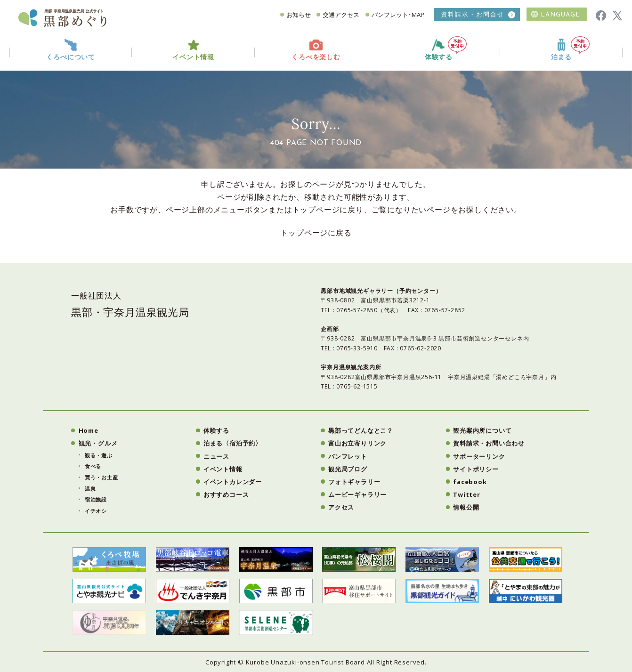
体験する (446, 49)
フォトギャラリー (354, 482)
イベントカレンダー (233, 482)
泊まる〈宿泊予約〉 (233, 443)
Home (89, 430)
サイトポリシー (476, 469)
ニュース (216, 456)
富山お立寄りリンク (357, 443)
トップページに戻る (316, 233)
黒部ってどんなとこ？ (361, 430)
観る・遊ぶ (99, 455)
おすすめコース (226, 494)
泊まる (570, 49)
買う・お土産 (101, 477)
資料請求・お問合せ (473, 14)
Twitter (467, 494)
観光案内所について (482, 430)
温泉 (90, 489)
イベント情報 (223, 469)
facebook (470, 482)
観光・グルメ (98, 443)
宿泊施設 (96, 499)
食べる (93, 466)
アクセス (341, 507)
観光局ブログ (348, 469)
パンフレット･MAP (398, 15)
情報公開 (466, 507)
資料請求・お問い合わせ (489, 443)
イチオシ (96, 511)
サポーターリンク (479, 456)
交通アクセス (341, 15)
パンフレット (348, 456)
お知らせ (299, 15)
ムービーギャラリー (357, 494)
